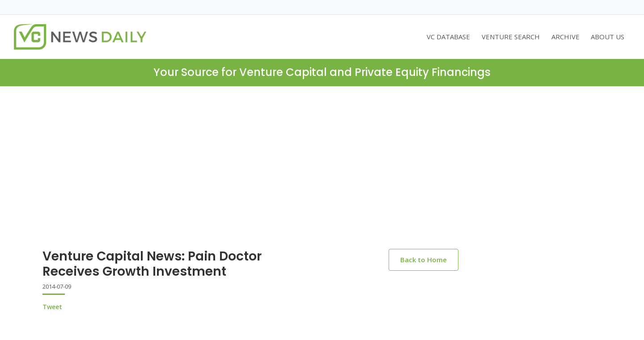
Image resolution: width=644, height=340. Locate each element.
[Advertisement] (322, 153)
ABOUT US (608, 37)
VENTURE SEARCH (511, 37)
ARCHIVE (566, 37)
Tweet (52, 307)
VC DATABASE (448, 37)
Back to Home (424, 260)
